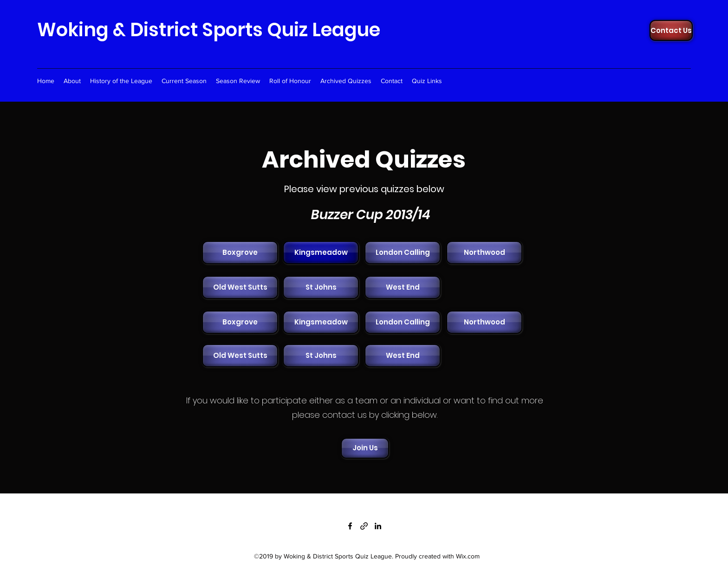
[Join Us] (365, 448)
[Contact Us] (671, 30)
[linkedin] (378, 526)
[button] (239, 253)
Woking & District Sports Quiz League (209, 30)
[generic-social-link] (364, 526)
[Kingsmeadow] (321, 253)
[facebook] (350, 526)
